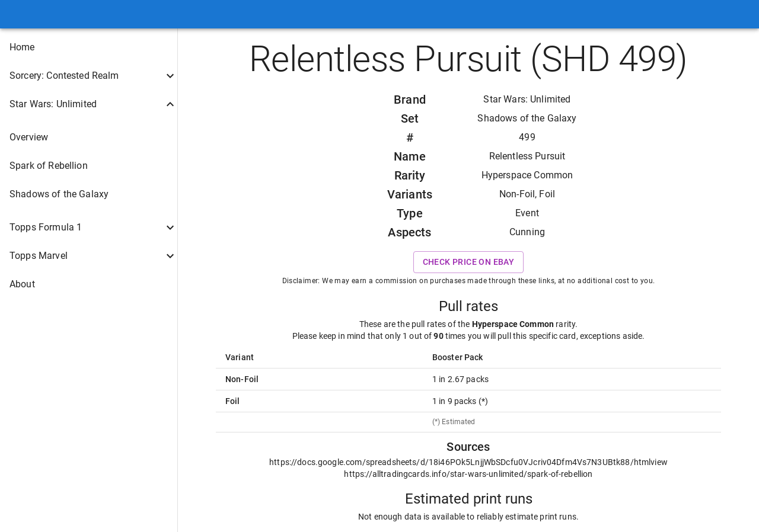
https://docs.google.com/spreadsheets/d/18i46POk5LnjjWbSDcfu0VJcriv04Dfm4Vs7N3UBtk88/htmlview (468, 462)
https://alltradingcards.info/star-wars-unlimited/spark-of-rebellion (468, 474)
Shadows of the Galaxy (527, 118)
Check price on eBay (469, 262)
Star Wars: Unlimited (527, 99)
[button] (89, 47)
